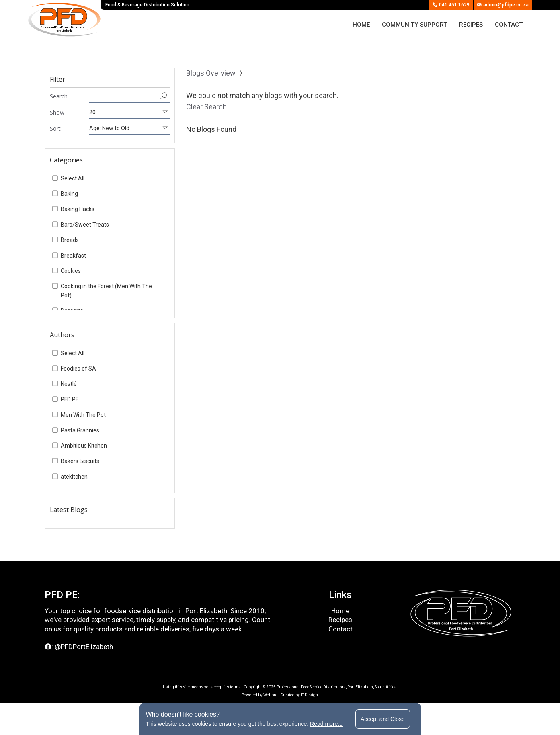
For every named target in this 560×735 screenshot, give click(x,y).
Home (361, 25)
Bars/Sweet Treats (85, 225)
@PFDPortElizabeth (84, 647)
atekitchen (74, 477)
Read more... (326, 724)
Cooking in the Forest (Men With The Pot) (106, 291)
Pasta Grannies (80, 430)
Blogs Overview (211, 73)
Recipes (471, 25)
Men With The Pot (83, 415)
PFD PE (70, 399)
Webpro (270, 695)
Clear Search (206, 107)
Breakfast (73, 256)
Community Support (414, 25)
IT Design (309, 695)
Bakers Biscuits (80, 461)
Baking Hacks (78, 209)
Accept (383, 719)
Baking (69, 194)
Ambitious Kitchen (84, 446)
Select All (73, 178)
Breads (70, 240)
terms (235, 687)
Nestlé (69, 384)
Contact (509, 25)
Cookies (71, 271)
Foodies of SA (78, 369)
